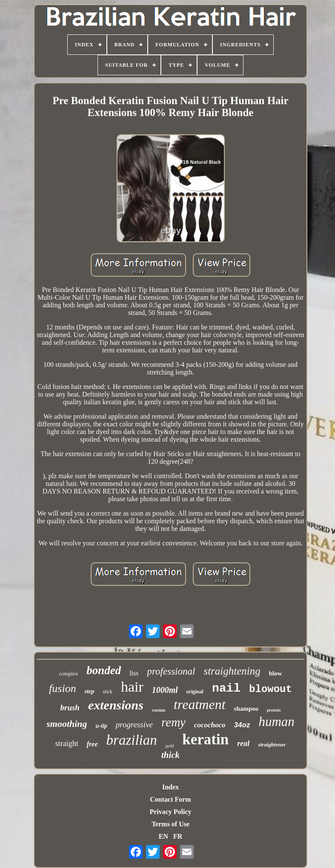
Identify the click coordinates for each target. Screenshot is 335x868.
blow (276, 673)
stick (107, 692)
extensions (116, 705)
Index (170, 787)
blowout (271, 689)
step (90, 691)
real (243, 743)
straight (67, 743)
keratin (205, 739)
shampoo (246, 709)
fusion (63, 688)
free (92, 744)
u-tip (102, 726)
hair (132, 687)
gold (170, 746)
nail (226, 688)
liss (134, 673)
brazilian (132, 740)
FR (178, 836)
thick (170, 755)
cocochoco (210, 725)
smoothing (67, 724)
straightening (232, 671)
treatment (199, 704)
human (276, 722)
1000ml (165, 690)
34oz (242, 725)
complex (68, 674)
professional (171, 671)
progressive (134, 725)
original (195, 692)
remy (173, 722)
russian (159, 710)
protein (274, 710)
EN (163, 836)
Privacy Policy (170, 812)
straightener (272, 745)
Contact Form (170, 799)
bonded (104, 670)
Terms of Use (170, 824)
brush (70, 708)
